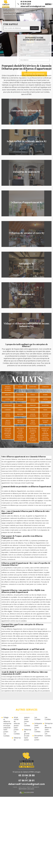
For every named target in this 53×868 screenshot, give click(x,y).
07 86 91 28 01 (26, 4)
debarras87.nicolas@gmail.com (33, 6)
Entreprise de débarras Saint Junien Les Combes (48, 730)
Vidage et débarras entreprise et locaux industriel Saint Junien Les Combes (7, 727)
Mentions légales (26, 789)
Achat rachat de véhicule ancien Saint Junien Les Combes (17, 726)
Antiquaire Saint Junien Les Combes (38, 728)
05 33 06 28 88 (26, 2)
